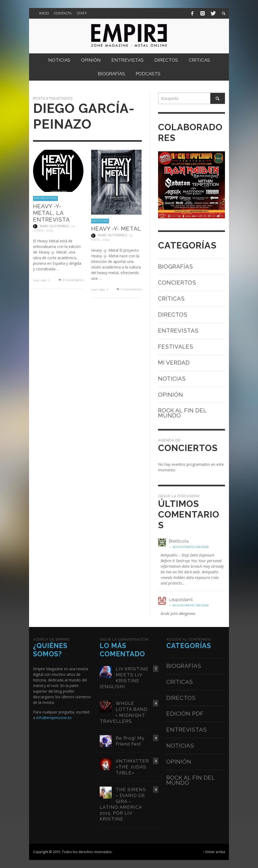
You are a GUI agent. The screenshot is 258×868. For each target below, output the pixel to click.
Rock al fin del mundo (182, 413)
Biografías (176, 267)
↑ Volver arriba (214, 852)
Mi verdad (174, 363)
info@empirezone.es (54, 718)
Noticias (100, 221)
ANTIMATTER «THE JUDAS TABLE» (132, 767)
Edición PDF (185, 714)
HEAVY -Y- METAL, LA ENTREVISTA (51, 213)
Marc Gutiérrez (54, 226)
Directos (173, 315)
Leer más (42, 280)
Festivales (176, 347)
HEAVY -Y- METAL (116, 229)
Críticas (171, 299)
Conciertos (177, 283)
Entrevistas (45, 198)
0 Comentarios (70, 280)
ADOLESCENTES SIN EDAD (191, 547)
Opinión (171, 395)
